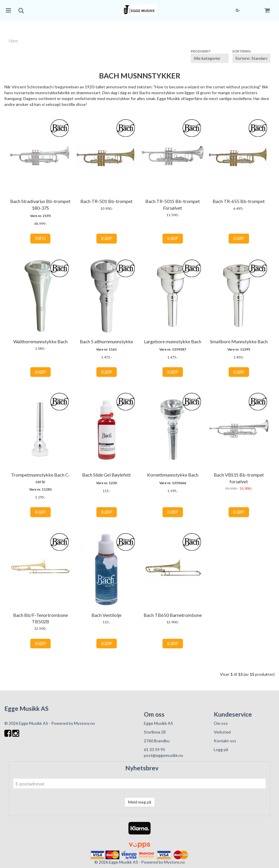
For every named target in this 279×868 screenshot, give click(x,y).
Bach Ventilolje (106, 615)
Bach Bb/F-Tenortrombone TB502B (40, 618)
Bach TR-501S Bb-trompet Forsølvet (173, 204)
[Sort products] (251, 58)
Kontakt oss (225, 741)
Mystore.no (84, 723)
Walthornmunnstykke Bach (40, 341)
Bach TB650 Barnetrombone (173, 615)
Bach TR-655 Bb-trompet (239, 201)
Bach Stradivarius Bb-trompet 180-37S (40, 204)
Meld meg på (140, 802)
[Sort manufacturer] (210, 58)
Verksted (222, 732)
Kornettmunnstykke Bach (173, 475)
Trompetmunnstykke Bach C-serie (40, 478)
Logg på (221, 749)
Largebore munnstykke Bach (173, 341)
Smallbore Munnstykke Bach (239, 341)
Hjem (13, 41)
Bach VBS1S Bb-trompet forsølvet (239, 478)
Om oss (221, 723)
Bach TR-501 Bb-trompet (106, 201)
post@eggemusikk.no (164, 755)
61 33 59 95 (154, 749)
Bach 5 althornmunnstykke (106, 341)
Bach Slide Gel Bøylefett (106, 475)
